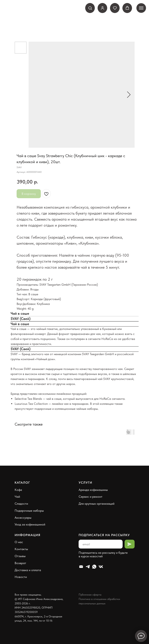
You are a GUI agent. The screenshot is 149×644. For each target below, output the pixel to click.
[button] (90, 8)
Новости (21, 577)
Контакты (21, 549)
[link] (102, 8)
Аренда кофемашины (93, 490)
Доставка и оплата (28, 570)
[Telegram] (88, 567)
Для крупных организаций (96, 504)
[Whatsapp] (94, 567)
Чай (17, 497)
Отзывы (20, 556)
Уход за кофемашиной (30, 524)
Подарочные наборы (29, 511)
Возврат (20, 563)
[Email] (81, 567)
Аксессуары (23, 518)
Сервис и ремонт (90, 497)
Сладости (21, 504)
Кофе (18, 490)
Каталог (22, 483)
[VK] (101, 567)
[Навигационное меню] (141, 8)
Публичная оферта (90, 595)
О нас (19, 542)
